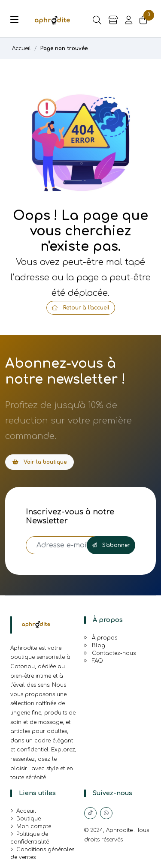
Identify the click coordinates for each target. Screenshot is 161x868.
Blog (95, 646)
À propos (101, 638)
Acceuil (23, 811)
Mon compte (31, 826)
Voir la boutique (39, 462)
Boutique (26, 819)
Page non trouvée (64, 48)
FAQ (94, 661)
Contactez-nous (110, 653)
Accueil (21, 48)
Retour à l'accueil (81, 308)
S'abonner (111, 545)
